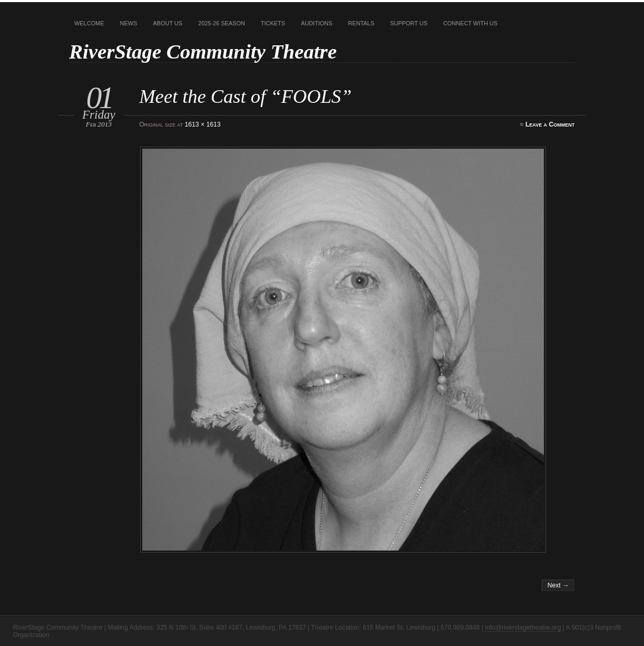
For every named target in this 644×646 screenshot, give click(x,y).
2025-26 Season (222, 23)
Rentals (362, 23)
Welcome (89, 23)
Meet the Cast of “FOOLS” (245, 96)
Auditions (317, 23)
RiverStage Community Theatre (203, 51)
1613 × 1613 (203, 124)
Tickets (273, 23)
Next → (558, 585)
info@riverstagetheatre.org (523, 628)
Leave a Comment (550, 124)
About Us (168, 23)
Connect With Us (470, 23)
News (129, 23)
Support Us (409, 23)
